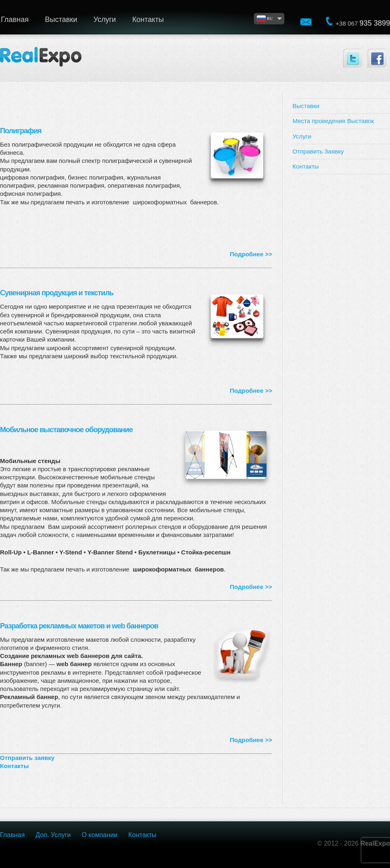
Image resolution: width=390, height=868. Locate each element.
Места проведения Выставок (333, 121)
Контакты (148, 19)
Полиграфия (21, 131)
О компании (100, 835)
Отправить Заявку (318, 151)
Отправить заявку (27, 758)
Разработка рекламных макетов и (79, 626)
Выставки (61, 19)
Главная (12, 835)
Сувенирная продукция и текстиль (57, 293)
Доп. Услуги (53, 835)
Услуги (105, 19)
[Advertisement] (341, 222)
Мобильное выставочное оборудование (66, 430)
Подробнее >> (251, 254)
